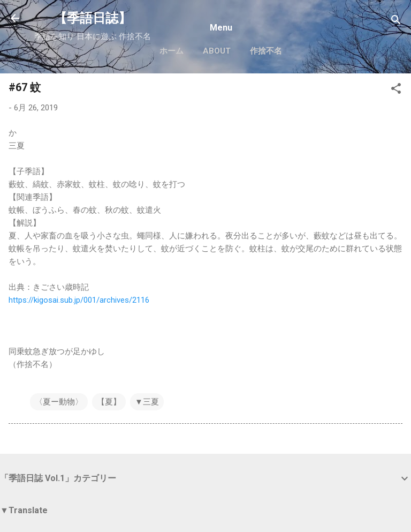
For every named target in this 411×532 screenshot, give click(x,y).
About (217, 51)
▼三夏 (147, 402)
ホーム (172, 51)
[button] (396, 90)
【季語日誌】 (93, 18)
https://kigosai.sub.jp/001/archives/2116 (79, 300)
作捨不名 (266, 51)
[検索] (396, 22)
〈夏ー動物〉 (59, 402)
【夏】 (109, 402)
